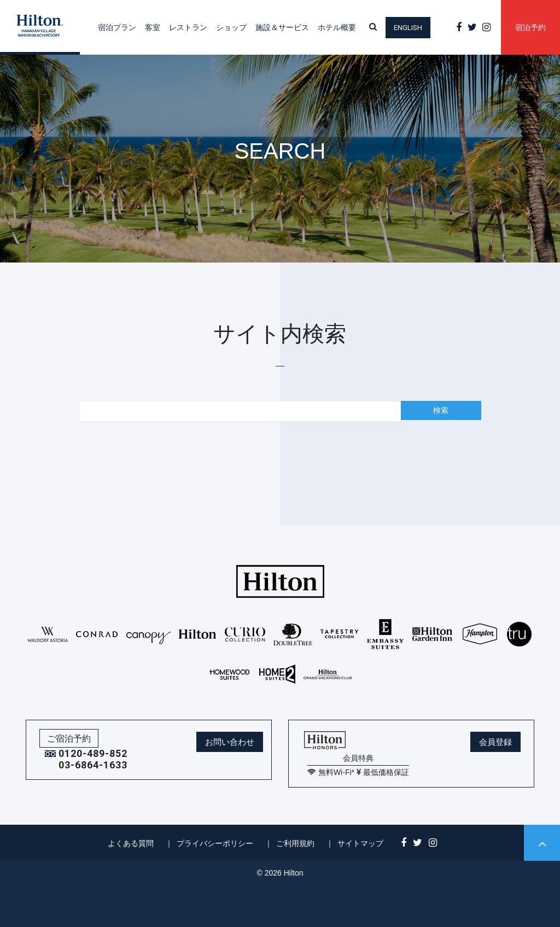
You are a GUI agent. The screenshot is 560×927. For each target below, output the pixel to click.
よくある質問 (131, 843)
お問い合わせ (230, 742)
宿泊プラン (117, 27)
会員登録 (495, 742)
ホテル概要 (337, 27)
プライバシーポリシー (215, 843)
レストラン (188, 27)
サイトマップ (360, 843)
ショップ (231, 27)
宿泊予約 (530, 27)
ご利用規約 (295, 843)
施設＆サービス (282, 27)
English (408, 28)
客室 (153, 27)
